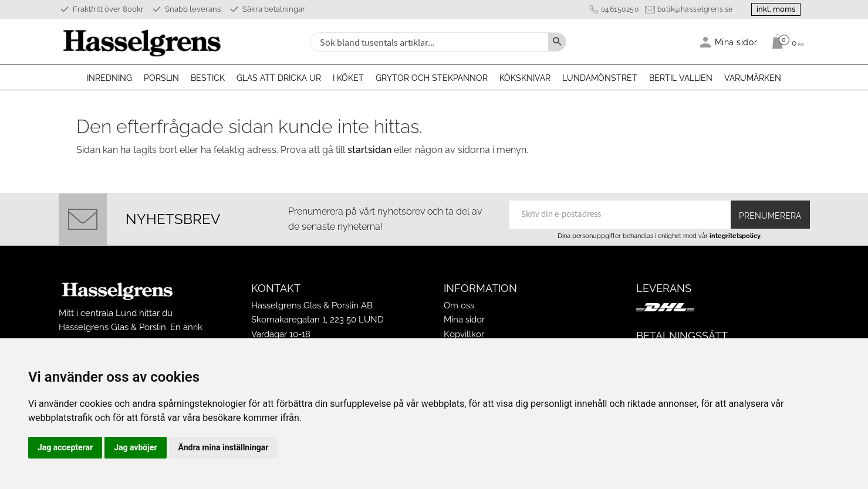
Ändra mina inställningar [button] (224, 447)
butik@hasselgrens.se (695, 9)
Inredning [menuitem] (109, 78)
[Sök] (557, 42)
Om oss (459, 305)
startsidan (369, 150)
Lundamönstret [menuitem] (600, 78)
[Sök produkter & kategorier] (428, 42)
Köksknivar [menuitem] (525, 78)
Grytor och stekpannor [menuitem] (432, 78)
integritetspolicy (735, 236)
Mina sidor (464, 320)
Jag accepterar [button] (65, 447)
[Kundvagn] (785, 42)
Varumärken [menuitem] (753, 78)
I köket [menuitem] (348, 78)
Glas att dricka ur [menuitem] (279, 78)
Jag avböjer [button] (135, 447)
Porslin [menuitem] (161, 78)
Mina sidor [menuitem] (736, 42)
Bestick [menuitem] (208, 78)
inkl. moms (776, 9)
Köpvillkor (464, 334)
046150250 (620, 9)
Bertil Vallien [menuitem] (681, 78)
